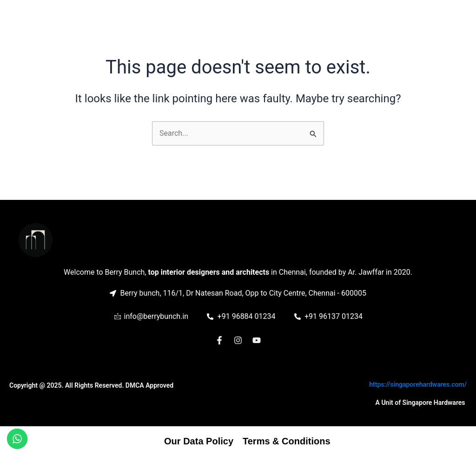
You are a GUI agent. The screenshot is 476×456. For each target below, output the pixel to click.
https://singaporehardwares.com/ (418, 384)
